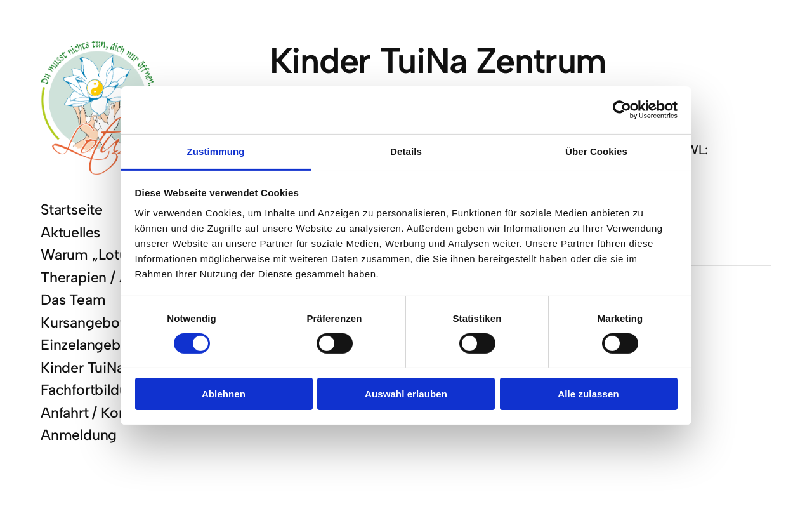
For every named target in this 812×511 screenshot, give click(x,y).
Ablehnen (224, 394)
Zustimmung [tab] (216, 151)
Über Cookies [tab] (596, 151)
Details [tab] (406, 151)
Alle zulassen (588, 394)
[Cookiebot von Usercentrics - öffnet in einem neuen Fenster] (622, 110)
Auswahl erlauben (406, 394)
